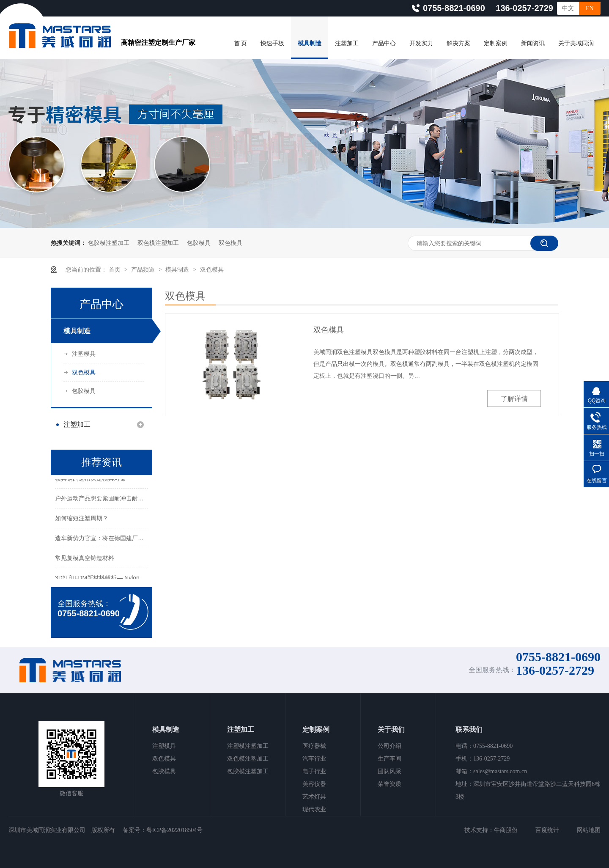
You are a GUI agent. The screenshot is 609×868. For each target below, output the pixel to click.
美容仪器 (314, 784)
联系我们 (469, 729)
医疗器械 (314, 746)
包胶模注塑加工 (109, 243)
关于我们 (391, 729)
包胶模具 (199, 243)
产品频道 (144, 269)
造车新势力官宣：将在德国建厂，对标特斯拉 (114, 538)
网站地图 (589, 830)
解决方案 (458, 43)
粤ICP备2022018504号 (175, 830)
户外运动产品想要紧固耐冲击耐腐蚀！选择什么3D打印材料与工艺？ (145, 499)
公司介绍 (390, 746)
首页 (115, 269)
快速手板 (272, 43)
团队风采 (390, 771)
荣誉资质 (390, 784)
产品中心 (384, 43)
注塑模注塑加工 (248, 746)
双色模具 (230, 243)
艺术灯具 (314, 797)
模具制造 (310, 43)
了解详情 (514, 399)
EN (590, 8)
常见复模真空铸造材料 (85, 558)
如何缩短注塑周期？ (82, 519)
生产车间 (390, 759)
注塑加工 (347, 43)
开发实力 (421, 43)
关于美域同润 (576, 43)
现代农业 (314, 809)
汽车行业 (314, 759)
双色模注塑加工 (158, 243)
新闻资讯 (533, 43)
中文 (568, 8)
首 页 (241, 43)
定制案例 (496, 43)
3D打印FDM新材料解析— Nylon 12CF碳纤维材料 (120, 578)
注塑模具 (84, 354)
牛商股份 (506, 830)
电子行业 (314, 771)
